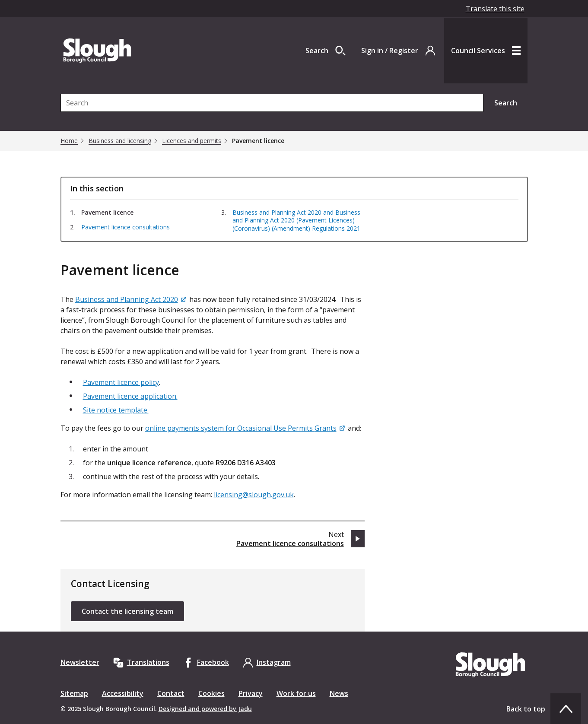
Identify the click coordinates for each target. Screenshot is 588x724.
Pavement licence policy (121, 382)
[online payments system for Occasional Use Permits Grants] (246, 428)
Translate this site (495, 9)
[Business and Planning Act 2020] (131, 299)
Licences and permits (192, 141)
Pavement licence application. (130, 396)
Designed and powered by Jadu (205, 709)
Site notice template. (116, 410)
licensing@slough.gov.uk (254, 495)
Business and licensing (120, 141)
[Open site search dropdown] (326, 51)
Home (69, 141)
